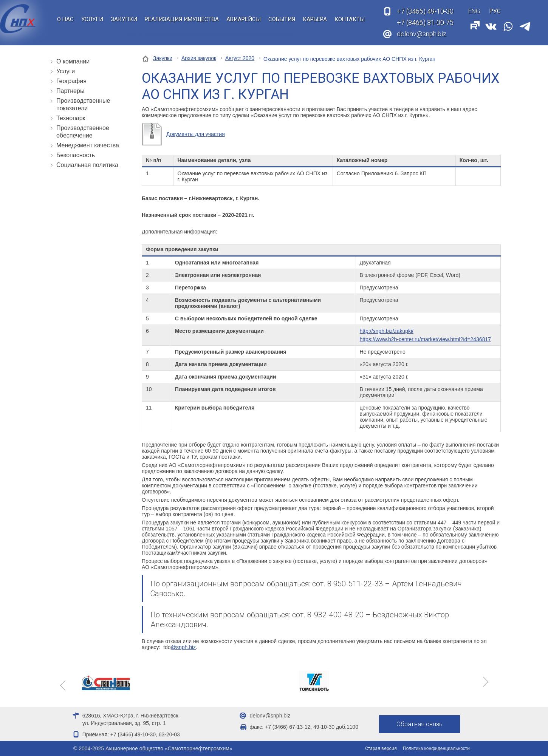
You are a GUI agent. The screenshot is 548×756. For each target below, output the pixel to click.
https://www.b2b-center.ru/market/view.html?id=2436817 (425, 339)
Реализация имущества (182, 19)
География (71, 81)
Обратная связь (420, 724)
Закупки (124, 19)
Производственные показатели (83, 104)
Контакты (350, 19)
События (282, 19)
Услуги (92, 19)
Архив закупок (199, 58)
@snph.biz (183, 647)
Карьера (315, 19)
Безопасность (76, 155)
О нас (65, 19)
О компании (73, 61)
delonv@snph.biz (422, 34)
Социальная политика (87, 165)
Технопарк (71, 118)
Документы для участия (196, 134)
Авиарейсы (244, 19)
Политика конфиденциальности (436, 748)
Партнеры (70, 91)
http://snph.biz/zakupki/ (387, 331)
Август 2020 (240, 58)
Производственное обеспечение (83, 132)
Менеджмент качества (88, 145)
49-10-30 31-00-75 (425, 17)
